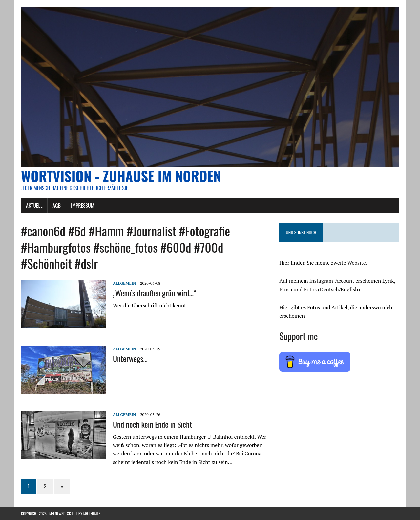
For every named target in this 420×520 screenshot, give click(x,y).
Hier (284, 307)
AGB (57, 206)
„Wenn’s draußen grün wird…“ (155, 293)
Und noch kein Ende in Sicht (152, 424)
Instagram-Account (332, 281)
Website (356, 263)
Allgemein (124, 283)
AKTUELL (34, 206)
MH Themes (92, 514)
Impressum (83, 206)
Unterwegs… (130, 358)
